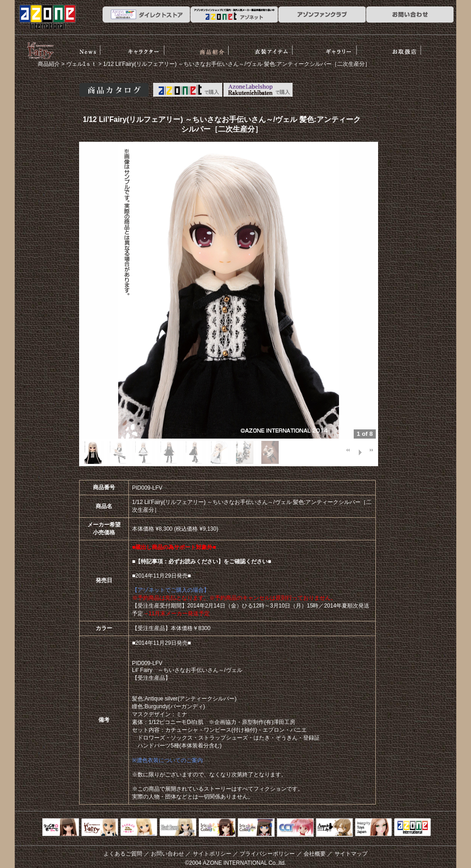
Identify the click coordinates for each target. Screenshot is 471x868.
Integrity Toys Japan (373, 828)
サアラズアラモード (139, 828)
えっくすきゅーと (61, 828)
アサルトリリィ (334, 828)
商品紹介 (217, 48)
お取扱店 (410, 48)
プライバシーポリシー (267, 854)
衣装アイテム (282, 48)
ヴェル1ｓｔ (82, 64)
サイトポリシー (212, 854)
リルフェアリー (40, 50)
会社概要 (315, 854)
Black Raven (178, 828)
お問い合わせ (167, 854)
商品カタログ (114, 90)
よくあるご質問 (123, 854)
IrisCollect (217, 828)
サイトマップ (351, 854)
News (88, 48)
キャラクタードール (295, 828)
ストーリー (153, 48)
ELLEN (256, 828)
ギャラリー (346, 48)
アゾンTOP (413, 828)
